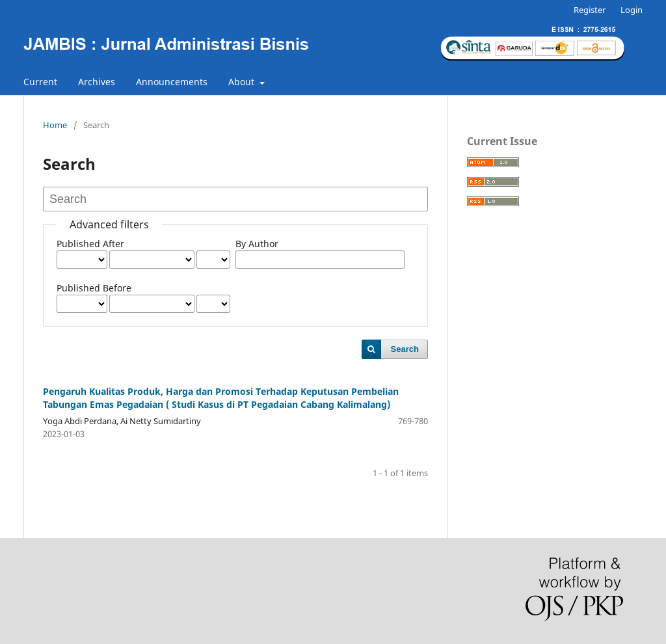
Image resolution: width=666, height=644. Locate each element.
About (243, 82)
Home (55, 125)
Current (40, 82)
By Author (257, 244)
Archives (97, 82)
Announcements (172, 82)
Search (405, 349)
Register (590, 10)
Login (632, 10)
